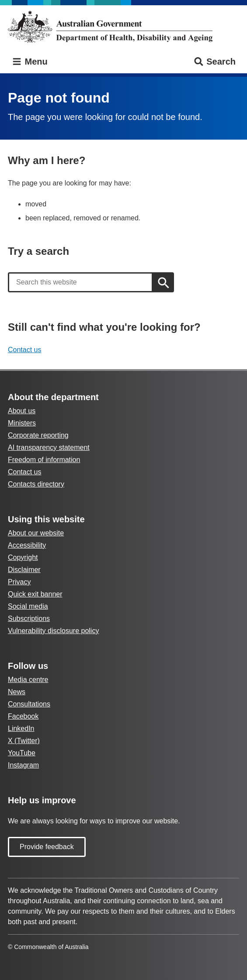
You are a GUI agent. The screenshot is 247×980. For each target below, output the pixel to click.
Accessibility (27, 545)
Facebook (23, 716)
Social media (28, 606)
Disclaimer (24, 570)
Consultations (29, 704)
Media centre (28, 680)
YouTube (22, 753)
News (17, 692)
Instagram (23, 765)
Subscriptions (29, 618)
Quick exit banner (35, 594)
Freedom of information (44, 460)
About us (22, 411)
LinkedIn (21, 728)
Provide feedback (47, 847)
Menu (30, 62)
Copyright (23, 557)
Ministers (22, 423)
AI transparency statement (49, 447)
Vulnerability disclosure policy (53, 631)
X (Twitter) (24, 741)
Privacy (19, 582)
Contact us (24, 350)
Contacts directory (36, 484)
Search (214, 62)
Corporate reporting (38, 435)
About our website (36, 533)
